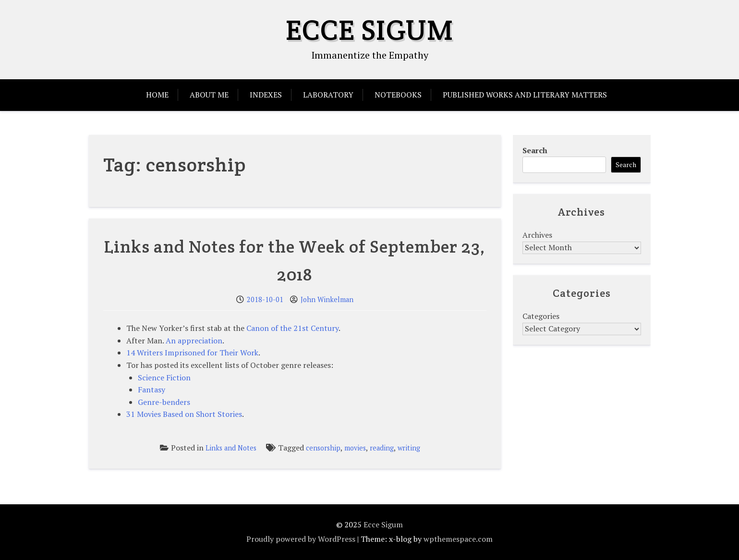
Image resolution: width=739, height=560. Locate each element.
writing (409, 448)
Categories (541, 316)
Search (535, 150)
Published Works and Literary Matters (525, 95)
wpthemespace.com (458, 539)
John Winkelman (327, 299)
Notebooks (398, 95)
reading (382, 448)
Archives (537, 235)
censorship (323, 448)
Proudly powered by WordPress (301, 539)
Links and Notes (231, 448)
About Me (209, 95)
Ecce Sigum (369, 30)
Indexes (266, 95)
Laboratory (328, 95)
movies (355, 448)
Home (157, 95)
